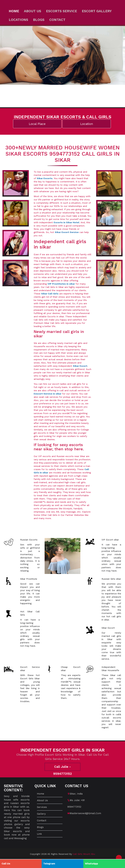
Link (39, 834)
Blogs (39, 20)
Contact (57, 20)
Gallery (41, 814)
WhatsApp (91, 864)
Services (42, 807)
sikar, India (76, 794)
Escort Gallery (97, 11)
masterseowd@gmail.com (85, 813)
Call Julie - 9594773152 (62, 768)
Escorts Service (62, 11)
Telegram (49, 864)
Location (87, 124)
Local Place (37, 124)
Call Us (6, 864)
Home (14, 11)
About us (33, 11)
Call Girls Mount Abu (84, 854)
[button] (119, 858)
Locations (18, 20)
